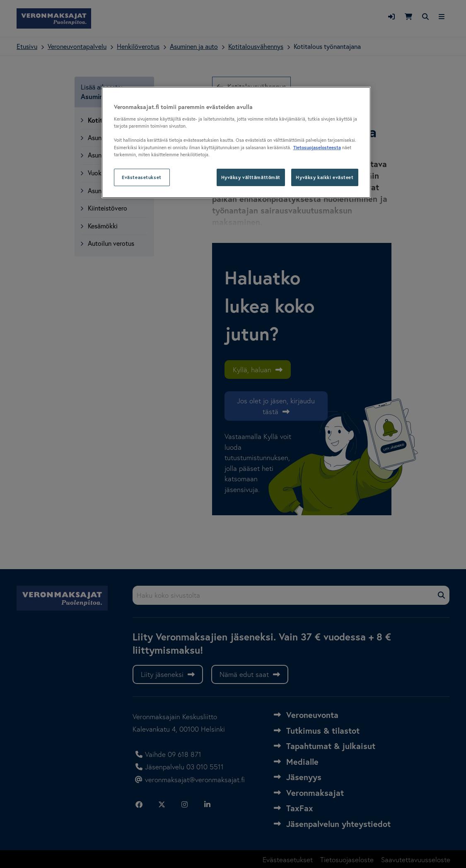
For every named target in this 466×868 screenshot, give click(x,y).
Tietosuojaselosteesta (317, 147)
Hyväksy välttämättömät (251, 177)
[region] (236, 142)
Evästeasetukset (142, 177)
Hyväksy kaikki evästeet (325, 177)
